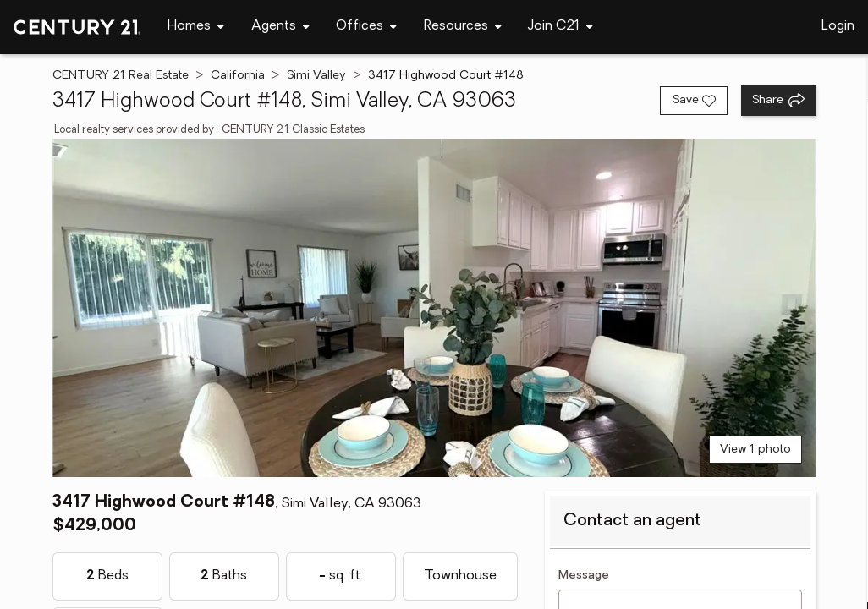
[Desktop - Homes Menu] (196, 27)
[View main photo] (434, 308)
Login (838, 26)
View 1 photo (755, 450)
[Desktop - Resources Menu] (463, 27)
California (238, 76)
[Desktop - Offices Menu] (366, 27)
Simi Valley (316, 76)
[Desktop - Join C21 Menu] (560, 27)
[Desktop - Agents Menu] (280, 27)
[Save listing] (694, 101)
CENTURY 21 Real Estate (121, 76)
